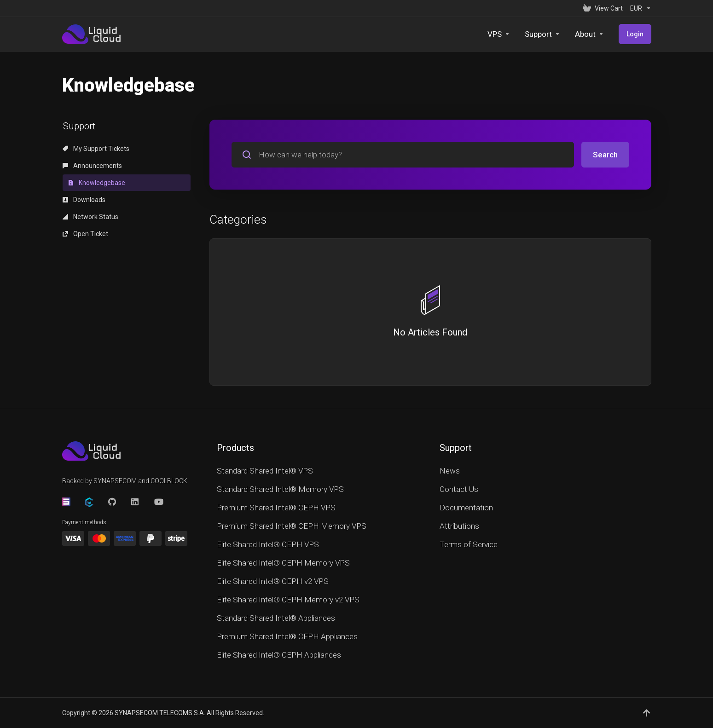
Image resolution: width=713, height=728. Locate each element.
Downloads (84, 200)
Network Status (90, 217)
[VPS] (499, 34)
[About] (589, 34)
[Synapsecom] (66, 502)
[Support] (542, 34)
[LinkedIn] (135, 502)
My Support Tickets (96, 149)
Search (605, 155)
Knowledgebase (97, 183)
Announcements (92, 166)
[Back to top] (647, 713)
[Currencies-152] (639, 8)
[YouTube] (158, 502)
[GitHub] (112, 502)
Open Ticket (85, 234)
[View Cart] (603, 8)
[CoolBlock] (89, 502)
